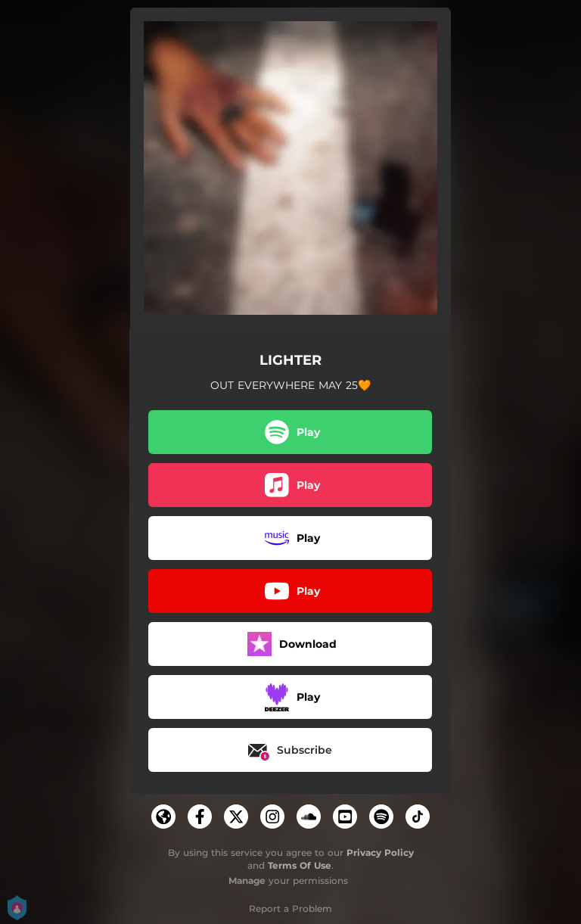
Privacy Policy (380, 852)
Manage (247, 880)
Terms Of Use (300, 865)
